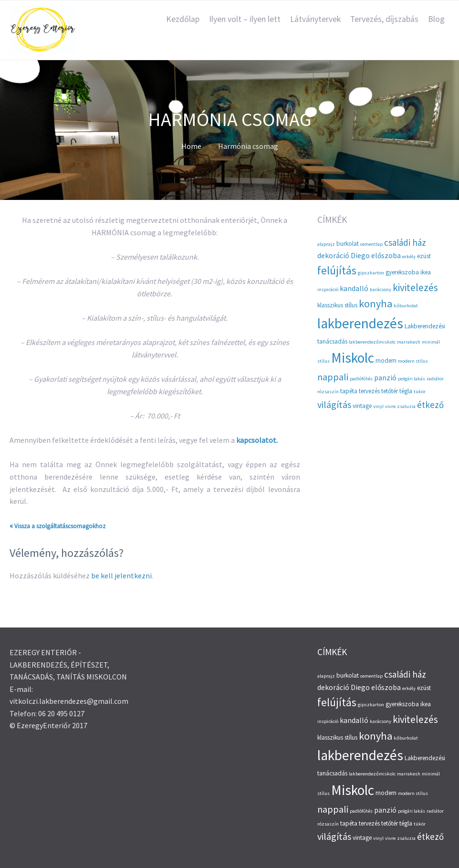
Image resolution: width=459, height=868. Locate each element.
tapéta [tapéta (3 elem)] (349, 391)
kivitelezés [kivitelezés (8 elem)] (415, 288)
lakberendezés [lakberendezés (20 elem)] (360, 323)
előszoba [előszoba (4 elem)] (386, 256)
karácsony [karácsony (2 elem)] (381, 289)
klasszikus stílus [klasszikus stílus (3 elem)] (337, 305)
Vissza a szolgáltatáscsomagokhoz (60, 526)
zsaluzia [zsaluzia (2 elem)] (406, 406)
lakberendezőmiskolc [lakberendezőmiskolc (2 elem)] (372, 342)
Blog (436, 19)
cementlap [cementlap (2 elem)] (371, 244)
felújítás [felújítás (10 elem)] (337, 270)
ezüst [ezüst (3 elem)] (424, 256)
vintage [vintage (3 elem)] (362, 406)
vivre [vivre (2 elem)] (390, 406)
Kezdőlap (183, 19)
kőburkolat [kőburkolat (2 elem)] (406, 306)
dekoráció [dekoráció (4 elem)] (333, 256)
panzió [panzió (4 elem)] (385, 378)
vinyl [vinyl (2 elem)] (378, 406)
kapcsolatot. (257, 440)
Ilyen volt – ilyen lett (245, 19)
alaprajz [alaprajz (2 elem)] (326, 244)
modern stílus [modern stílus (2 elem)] (413, 361)
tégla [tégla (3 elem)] (406, 391)
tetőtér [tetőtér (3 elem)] (390, 391)
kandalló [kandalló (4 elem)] (354, 288)
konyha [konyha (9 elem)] (376, 303)
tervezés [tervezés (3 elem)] (369, 391)
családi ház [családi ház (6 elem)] (405, 242)
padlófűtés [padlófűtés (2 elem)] (361, 379)
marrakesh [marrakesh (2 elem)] (409, 342)
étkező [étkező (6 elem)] (430, 405)
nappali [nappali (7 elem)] (333, 377)
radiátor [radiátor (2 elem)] (435, 379)
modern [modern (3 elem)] (386, 361)
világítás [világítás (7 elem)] (334, 404)
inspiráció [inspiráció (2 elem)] (328, 289)
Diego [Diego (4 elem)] (360, 256)
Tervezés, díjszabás (384, 19)
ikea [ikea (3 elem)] (426, 272)
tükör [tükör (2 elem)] (420, 392)
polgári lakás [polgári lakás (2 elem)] (412, 379)
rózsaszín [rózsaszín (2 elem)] (328, 392)
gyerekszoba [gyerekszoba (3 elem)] (402, 272)
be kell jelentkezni (121, 575)
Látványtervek (315, 19)
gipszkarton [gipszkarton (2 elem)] (371, 273)
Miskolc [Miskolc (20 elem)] (353, 358)
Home (191, 146)
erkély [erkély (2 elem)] (409, 256)
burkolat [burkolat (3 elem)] (348, 244)
